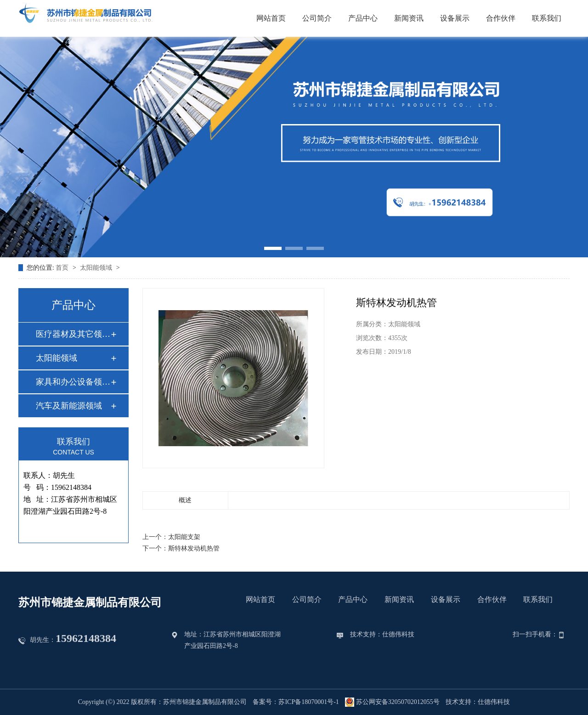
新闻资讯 (409, 18)
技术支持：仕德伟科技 (382, 634)
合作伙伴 (501, 18)
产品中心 (363, 18)
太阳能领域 (97, 268)
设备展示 (455, 18)
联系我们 (547, 18)
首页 (63, 268)
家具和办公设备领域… (73, 382)
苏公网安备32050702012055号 (392, 702)
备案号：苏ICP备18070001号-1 (296, 702)
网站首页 (271, 18)
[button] (273, 248)
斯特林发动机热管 (194, 548)
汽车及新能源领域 (69, 406)
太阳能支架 (184, 537)
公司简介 (317, 18)
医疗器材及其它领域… (73, 334)
